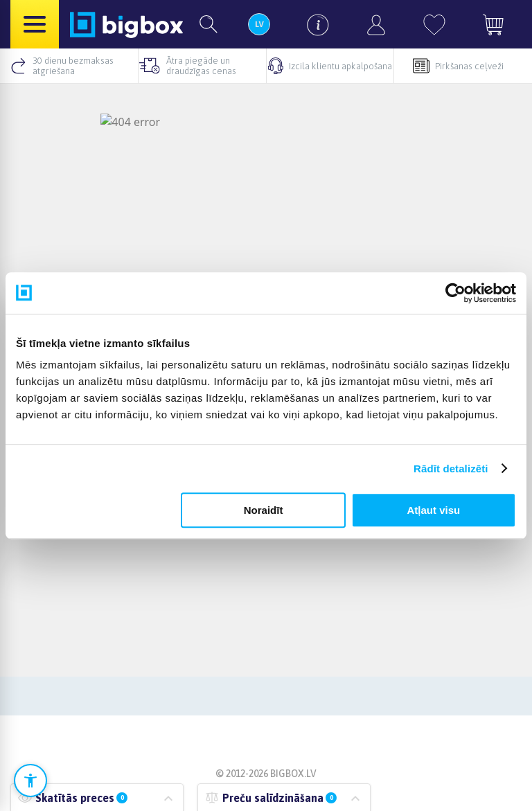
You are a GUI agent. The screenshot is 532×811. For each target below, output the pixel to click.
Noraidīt (264, 510)
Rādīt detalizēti (451, 469)
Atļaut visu (434, 510)
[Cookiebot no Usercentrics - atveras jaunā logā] (455, 293)
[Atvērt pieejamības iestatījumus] (30, 781)
